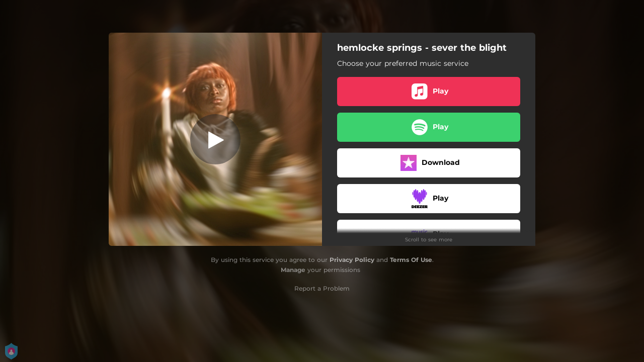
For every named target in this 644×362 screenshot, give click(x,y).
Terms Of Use (411, 260)
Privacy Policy (352, 260)
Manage (293, 270)
